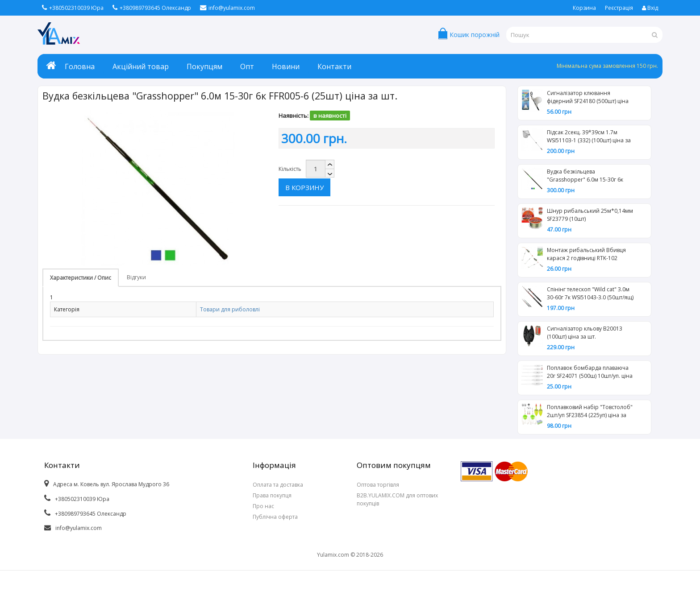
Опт (247, 66)
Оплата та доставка (278, 485)
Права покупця (272, 495)
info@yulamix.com (227, 8)
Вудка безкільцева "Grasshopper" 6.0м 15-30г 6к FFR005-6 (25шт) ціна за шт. (585, 177)
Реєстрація (619, 8)
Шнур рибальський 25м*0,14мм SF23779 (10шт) (590, 215)
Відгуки (136, 277)
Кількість (290, 169)
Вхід (650, 8)
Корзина (584, 8)
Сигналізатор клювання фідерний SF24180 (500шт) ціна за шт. (588, 98)
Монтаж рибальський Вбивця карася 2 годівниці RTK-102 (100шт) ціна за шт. (586, 255)
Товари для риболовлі (230, 309)
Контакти (334, 66)
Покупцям (204, 66)
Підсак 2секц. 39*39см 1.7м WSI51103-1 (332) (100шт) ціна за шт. (589, 137)
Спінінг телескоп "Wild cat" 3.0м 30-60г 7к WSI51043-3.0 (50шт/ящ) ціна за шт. (590, 294)
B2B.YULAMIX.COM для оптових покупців (397, 499)
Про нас (263, 506)
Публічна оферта (275, 517)
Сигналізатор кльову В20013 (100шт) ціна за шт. (585, 333)
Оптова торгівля (378, 485)
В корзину (360, 169)
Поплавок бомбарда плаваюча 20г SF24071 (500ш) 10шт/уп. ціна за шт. (590, 373)
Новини (286, 66)
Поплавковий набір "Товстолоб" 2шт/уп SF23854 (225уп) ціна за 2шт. (590, 412)
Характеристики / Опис (81, 278)
